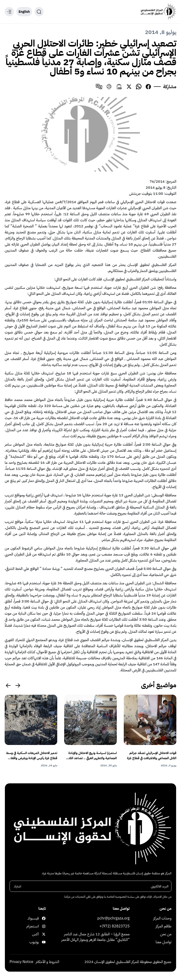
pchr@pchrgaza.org (113, 919)
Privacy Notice (21, 962)
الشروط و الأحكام (47, 962)
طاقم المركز (164, 927)
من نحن (166, 935)
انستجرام (41, 927)
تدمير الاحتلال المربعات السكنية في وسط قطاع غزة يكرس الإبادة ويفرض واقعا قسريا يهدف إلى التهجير (32, 756)
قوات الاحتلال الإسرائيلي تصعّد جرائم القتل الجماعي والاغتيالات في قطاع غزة (152, 756)
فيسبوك (41, 919)
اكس (41, 935)
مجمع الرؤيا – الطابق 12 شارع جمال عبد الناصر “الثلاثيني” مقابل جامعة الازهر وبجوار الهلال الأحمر (96, 937)
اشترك (17, 887)
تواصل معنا (164, 943)
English (24, 12)
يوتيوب (41, 943)
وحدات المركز (163, 919)
